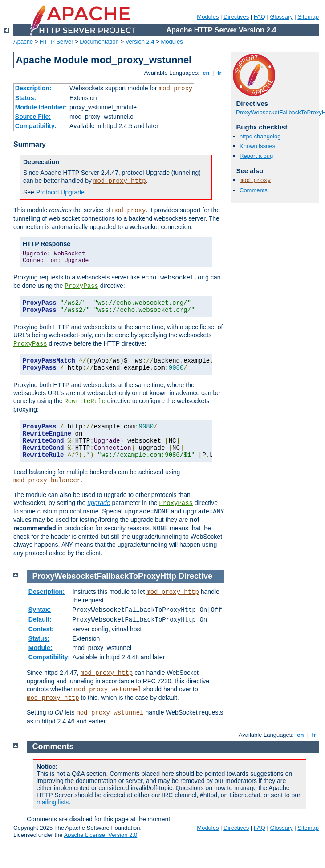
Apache (23, 42)
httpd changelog (260, 136)
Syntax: (40, 610)
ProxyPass (81, 286)
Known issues (257, 146)
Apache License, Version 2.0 (100, 835)
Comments (254, 190)
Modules (208, 17)
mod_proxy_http (120, 181)
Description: (33, 88)
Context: (41, 629)
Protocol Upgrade (60, 192)
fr (220, 73)
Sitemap (308, 17)
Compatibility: (36, 126)
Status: (26, 98)
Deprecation (41, 162)
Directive (195, 576)
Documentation (99, 42)
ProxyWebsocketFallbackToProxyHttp (104, 576)
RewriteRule (85, 401)
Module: (41, 648)
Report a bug (256, 156)
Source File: (33, 117)
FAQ (260, 17)
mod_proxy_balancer (47, 480)
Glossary (281, 17)
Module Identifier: (41, 107)
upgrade (99, 503)
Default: (40, 619)
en (206, 73)
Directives (236, 17)
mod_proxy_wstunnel (108, 690)
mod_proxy (176, 89)
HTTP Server (57, 42)
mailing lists (53, 802)
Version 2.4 (140, 42)
